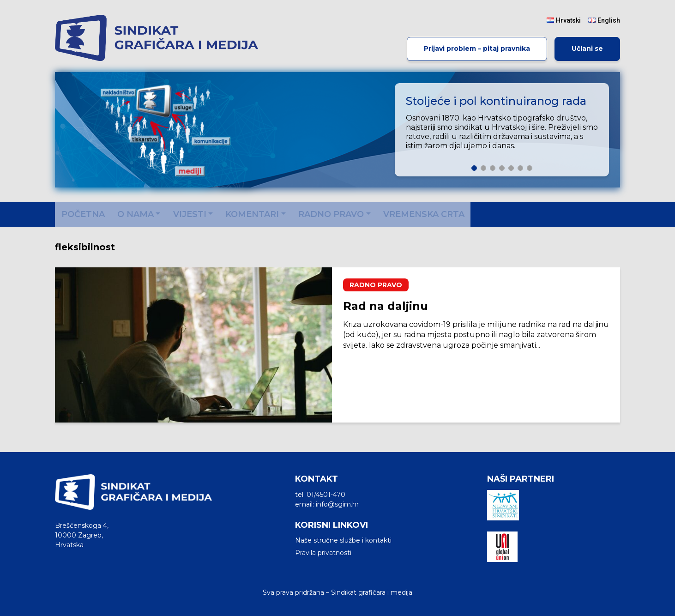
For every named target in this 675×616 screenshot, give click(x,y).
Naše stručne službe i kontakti (343, 540)
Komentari (252, 214)
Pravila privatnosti (323, 553)
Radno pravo (331, 214)
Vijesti (190, 214)
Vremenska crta (424, 214)
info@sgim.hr (337, 504)
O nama (136, 214)
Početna (83, 214)
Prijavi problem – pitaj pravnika (477, 48)
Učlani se (587, 48)
